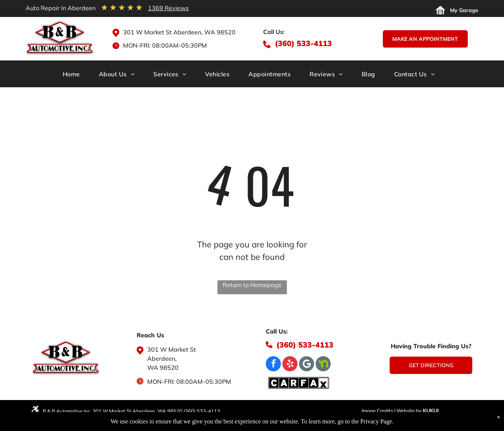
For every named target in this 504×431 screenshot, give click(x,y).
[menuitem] (75, 76)
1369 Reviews (168, 8)
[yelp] (290, 365)
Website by (409, 411)
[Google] (307, 365)
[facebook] (273, 365)
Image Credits (377, 411)
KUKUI (431, 411)
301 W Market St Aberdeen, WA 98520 (179, 32)
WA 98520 (163, 368)
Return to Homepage (252, 285)
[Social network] (323, 365)
